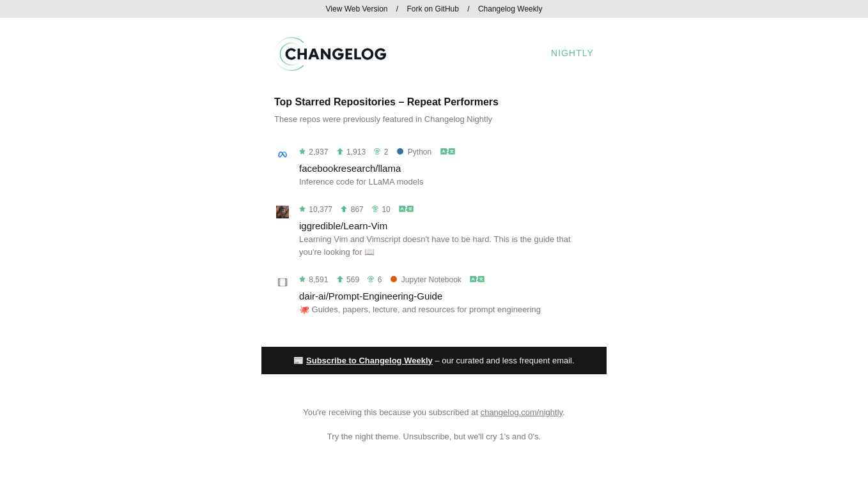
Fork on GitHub (433, 9)
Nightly (572, 53)
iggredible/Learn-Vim (343, 226)
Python (414, 152)
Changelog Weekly (510, 9)
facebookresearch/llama (350, 168)
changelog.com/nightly (522, 412)
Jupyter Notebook (426, 280)
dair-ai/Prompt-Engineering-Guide (371, 296)
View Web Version (357, 9)
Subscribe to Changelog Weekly (369, 361)
